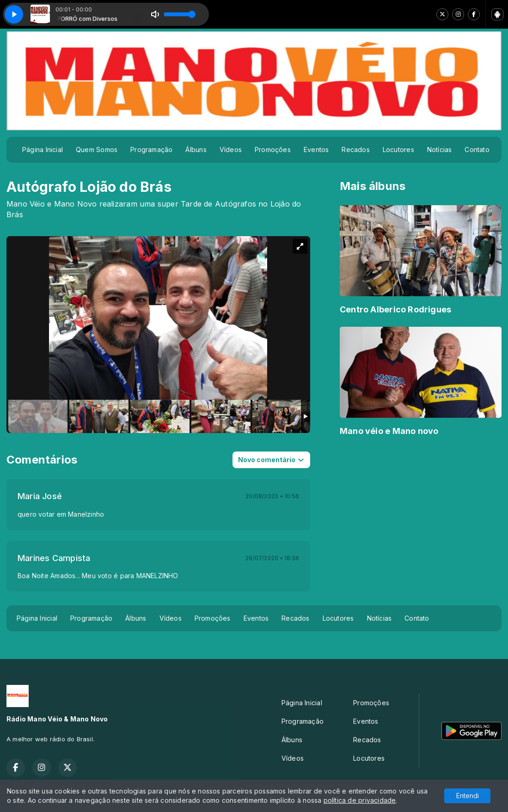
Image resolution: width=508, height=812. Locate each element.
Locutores (398, 150)
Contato (477, 150)
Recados (355, 150)
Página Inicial (43, 150)
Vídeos (231, 150)
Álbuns (196, 150)
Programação (151, 150)
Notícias (440, 150)
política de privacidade (360, 800)
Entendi (468, 796)
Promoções (273, 150)
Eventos (316, 150)
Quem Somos (97, 150)
